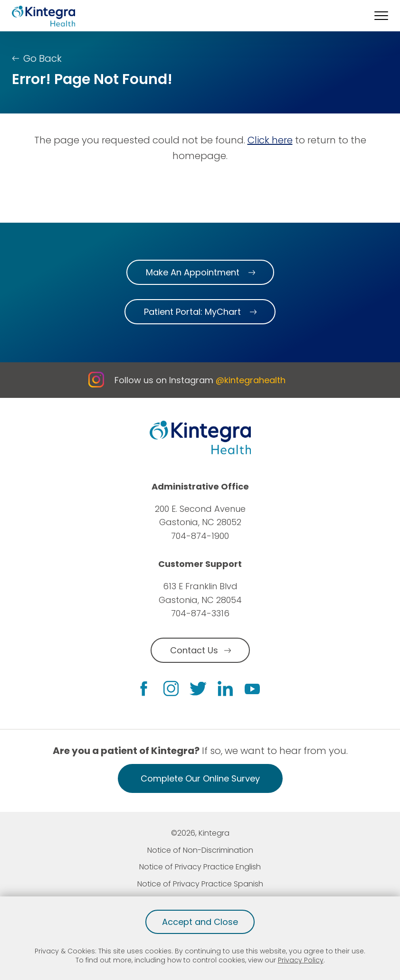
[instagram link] (171, 688)
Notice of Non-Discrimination (200, 850)
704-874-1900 (200, 536)
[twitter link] (198, 689)
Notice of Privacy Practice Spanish (200, 884)
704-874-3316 (200, 613)
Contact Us (194, 650)
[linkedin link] (225, 688)
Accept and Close (200, 922)
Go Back (43, 58)
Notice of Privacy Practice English (200, 867)
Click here (270, 140)
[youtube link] (252, 688)
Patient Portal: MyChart (192, 312)
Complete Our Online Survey (200, 778)
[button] (381, 16)
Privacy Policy (301, 960)
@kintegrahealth (251, 380)
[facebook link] (144, 689)
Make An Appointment (193, 272)
